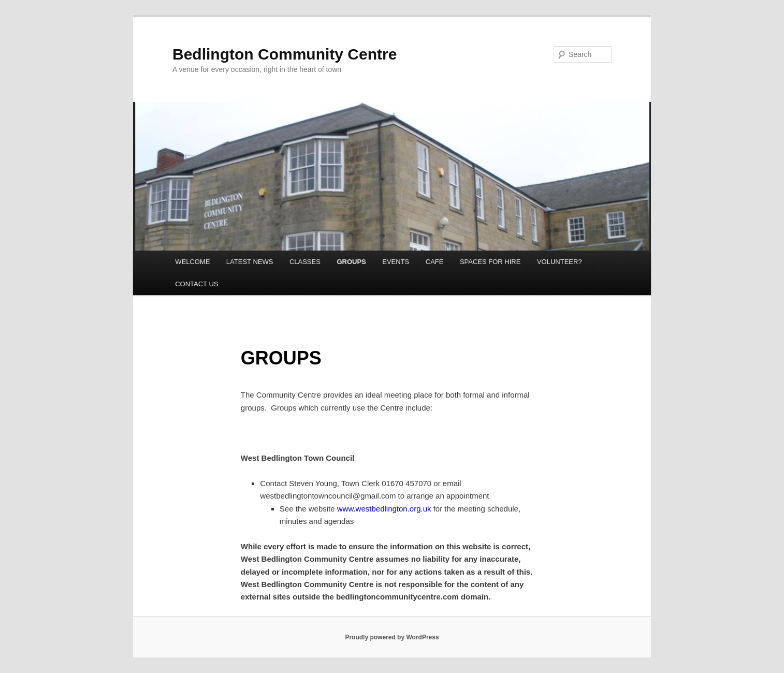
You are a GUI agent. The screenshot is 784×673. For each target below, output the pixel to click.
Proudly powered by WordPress (392, 637)
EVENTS (396, 262)
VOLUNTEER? (560, 262)
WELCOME (192, 262)
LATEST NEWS (250, 262)
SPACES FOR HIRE (490, 262)
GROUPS (351, 262)
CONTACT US (197, 284)
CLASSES (305, 262)
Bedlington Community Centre (285, 54)
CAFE (435, 262)
